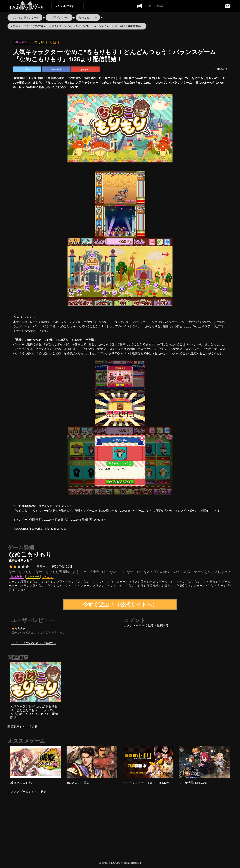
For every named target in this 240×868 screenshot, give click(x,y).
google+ (85, 69)
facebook (56, 69)
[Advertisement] (88, 831)
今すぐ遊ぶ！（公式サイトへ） (120, 605)
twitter (27, 69)
